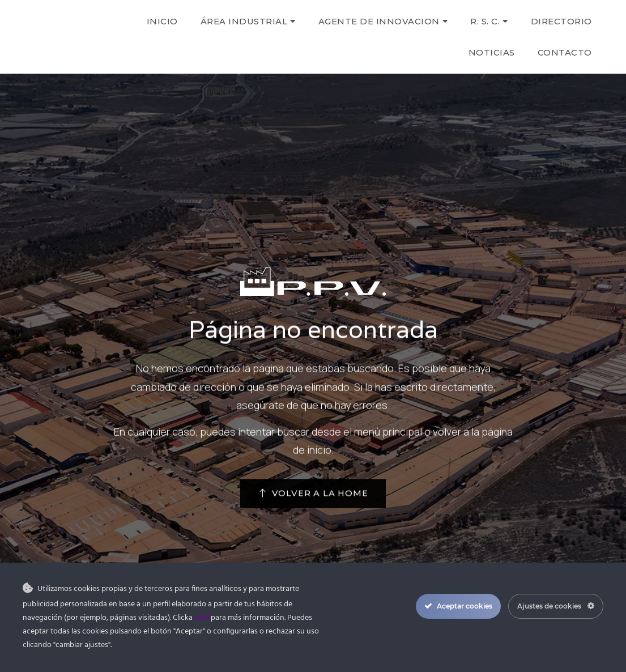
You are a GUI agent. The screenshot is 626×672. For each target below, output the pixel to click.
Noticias (492, 52)
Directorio (561, 21)
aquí (202, 618)
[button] (313, 499)
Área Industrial (248, 21)
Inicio (162, 21)
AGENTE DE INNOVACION (383, 21)
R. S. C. (489, 21)
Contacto (565, 52)
